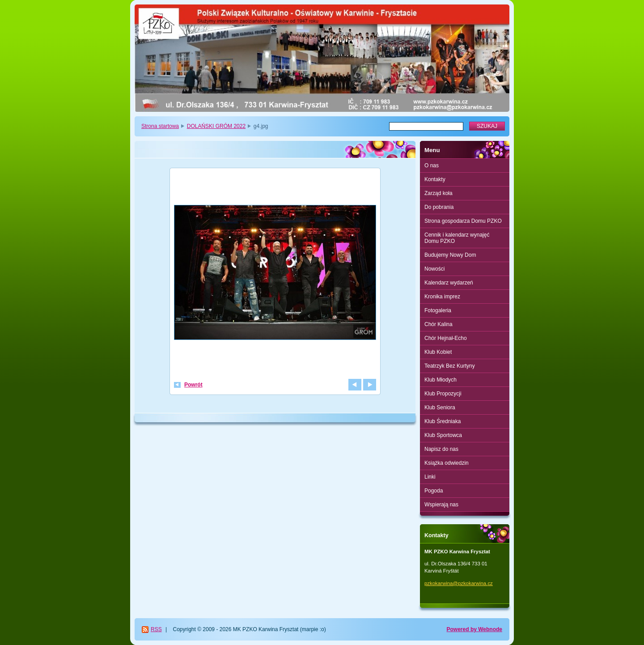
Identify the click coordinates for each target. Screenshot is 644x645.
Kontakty (435, 179)
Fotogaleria (438, 310)
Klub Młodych (441, 380)
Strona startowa (160, 126)
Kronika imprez (442, 297)
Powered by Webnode (475, 629)
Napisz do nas (441, 449)
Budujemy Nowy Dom (450, 255)
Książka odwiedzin (447, 463)
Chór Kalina (439, 324)
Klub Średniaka (443, 421)
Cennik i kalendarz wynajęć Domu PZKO (457, 238)
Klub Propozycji (443, 394)
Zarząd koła (439, 193)
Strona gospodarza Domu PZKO (463, 221)
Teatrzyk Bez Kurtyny (450, 366)
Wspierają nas (441, 505)
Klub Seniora (440, 407)
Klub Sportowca (443, 435)
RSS (156, 629)
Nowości (434, 269)
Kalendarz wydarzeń (449, 283)
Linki (430, 477)
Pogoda (434, 491)
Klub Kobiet (438, 352)
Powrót (193, 385)
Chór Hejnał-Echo (446, 338)
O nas (432, 165)
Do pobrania (439, 207)
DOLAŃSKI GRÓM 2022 (216, 126)
